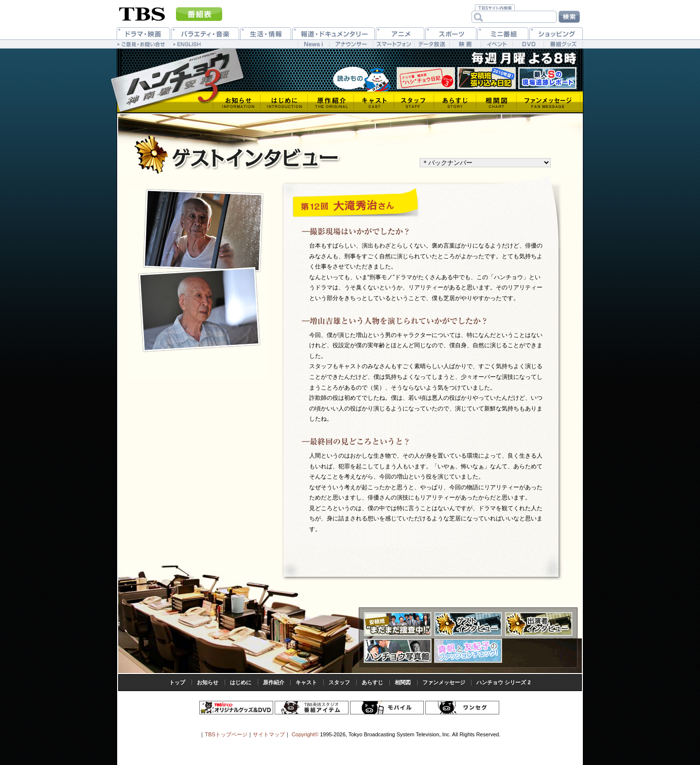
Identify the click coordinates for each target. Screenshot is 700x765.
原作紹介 (274, 682)
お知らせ (208, 682)
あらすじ (372, 682)
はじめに (241, 682)
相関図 (403, 682)
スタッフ (339, 682)
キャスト (306, 682)
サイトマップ (269, 734)
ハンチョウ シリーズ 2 (503, 682)
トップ (177, 682)
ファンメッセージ (444, 682)
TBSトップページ (226, 734)
